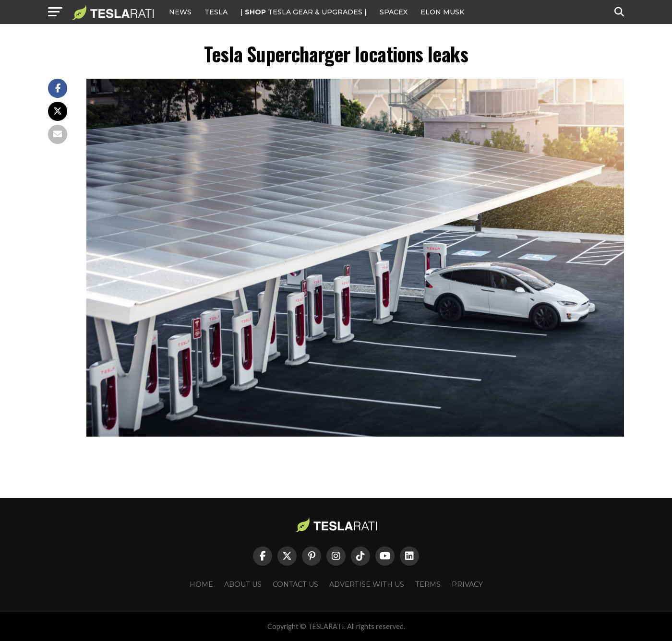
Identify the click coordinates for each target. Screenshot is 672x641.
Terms (428, 584)
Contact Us (295, 584)
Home (201, 584)
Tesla (216, 12)
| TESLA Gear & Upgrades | (304, 12)
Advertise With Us (367, 584)
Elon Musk (442, 12)
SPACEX (394, 12)
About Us (243, 584)
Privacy (467, 584)
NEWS (180, 12)
